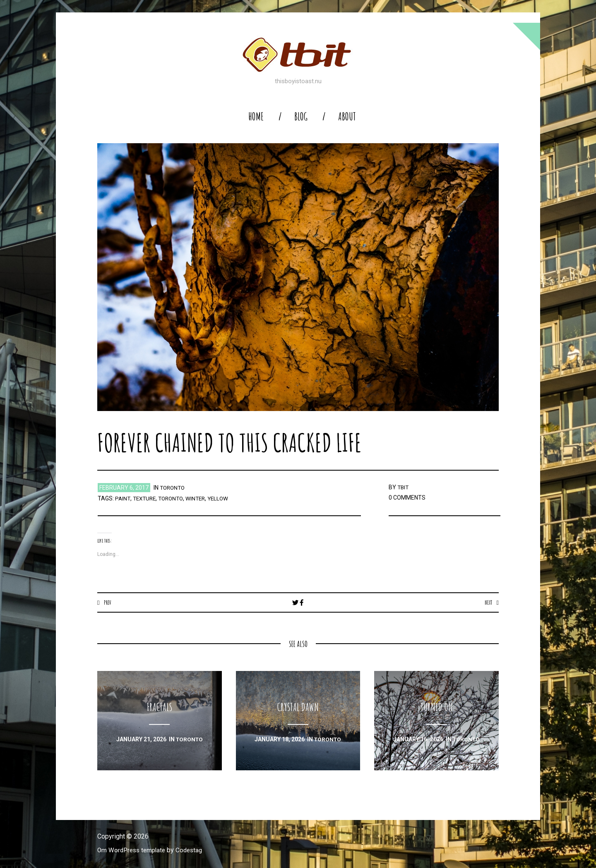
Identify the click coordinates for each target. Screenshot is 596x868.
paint (123, 498)
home (256, 117)
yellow (225, 498)
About (347, 117)
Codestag (194, 850)
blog (301, 117)
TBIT (404, 487)
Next (488, 602)
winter (201, 498)
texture (146, 498)
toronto (173, 488)
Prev (108, 602)
